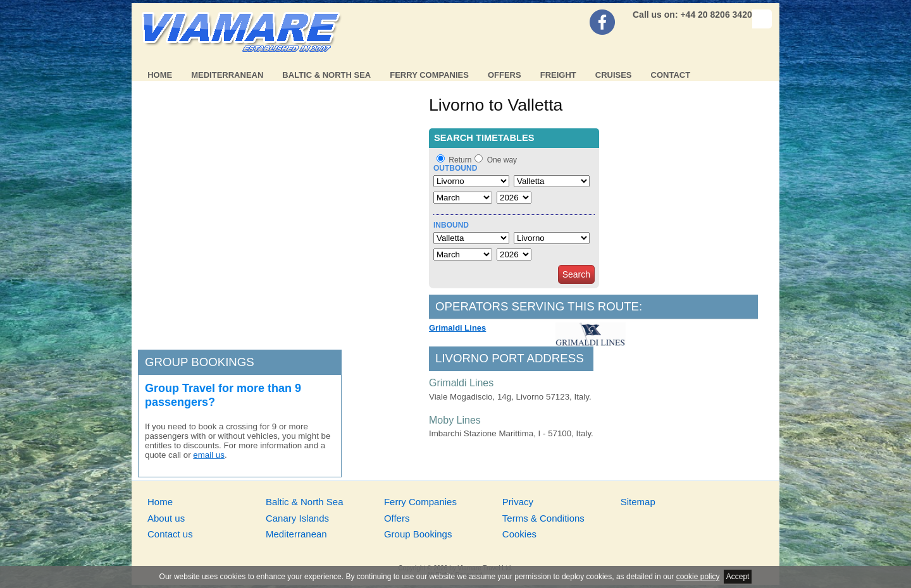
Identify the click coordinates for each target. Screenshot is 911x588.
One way (502, 160)
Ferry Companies (429, 75)
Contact (671, 75)
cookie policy (698, 577)
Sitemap (638, 502)
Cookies (519, 534)
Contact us (170, 534)
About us (166, 518)
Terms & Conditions (543, 518)
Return (460, 160)
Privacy (518, 502)
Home (160, 75)
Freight (558, 75)
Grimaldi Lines (457, 328)
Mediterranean (227, 75)
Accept (738, 577)
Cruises (614, 75)
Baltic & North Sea (326, 75)
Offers (505, 75)
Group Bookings (418, 534)
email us (209, 455)
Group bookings (200, 362)
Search (576, 274)
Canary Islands (297, 518)
